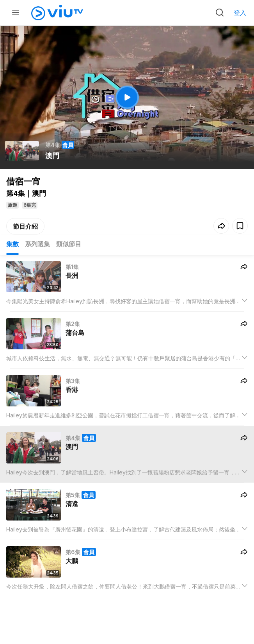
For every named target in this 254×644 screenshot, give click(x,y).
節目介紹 (25, 226)
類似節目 (69, 244)
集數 (12, 244)
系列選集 (37, 244)
